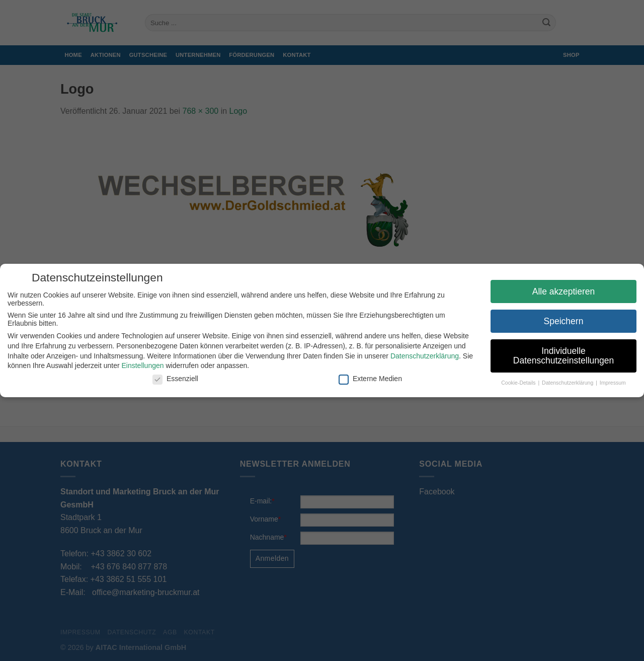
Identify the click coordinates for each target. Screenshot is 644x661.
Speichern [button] (564, 321)
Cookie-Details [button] (519, 383)
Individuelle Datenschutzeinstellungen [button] (563, 356)
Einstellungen (142, 365)
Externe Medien (370, 379)
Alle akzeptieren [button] (564, 291)
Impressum (613, 383)
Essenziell (175, 379)
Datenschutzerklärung (425, 356)
